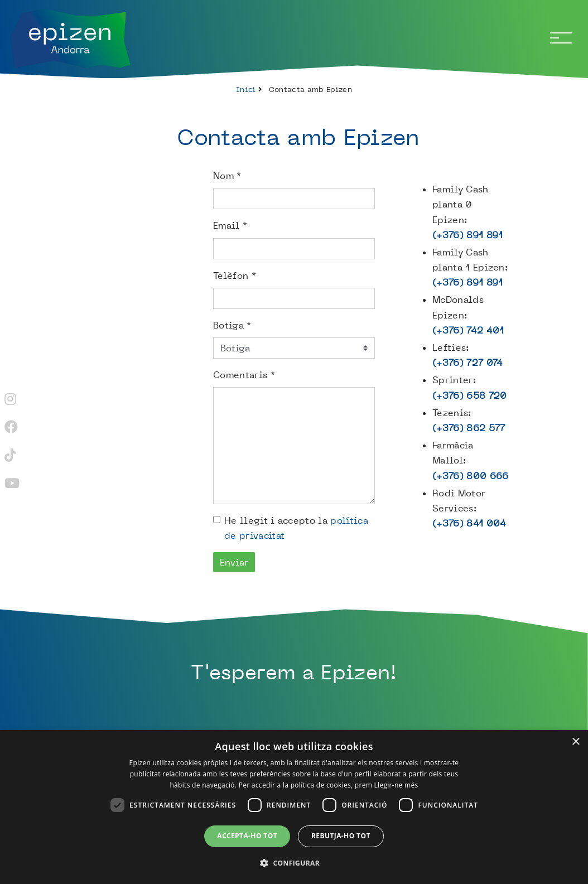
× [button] (575, 742)
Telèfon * (235, 276)
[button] (294, 863)
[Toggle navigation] (561, 38)
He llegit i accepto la (296, 528)
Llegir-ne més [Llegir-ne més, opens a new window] (396, 785)
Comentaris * (244, 375)
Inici (246, 89)
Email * (230, 225)
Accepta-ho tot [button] (247, 836)
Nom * (227, 176)
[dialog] (294, 807)
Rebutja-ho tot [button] (341, 836)
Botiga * (232, 325)
